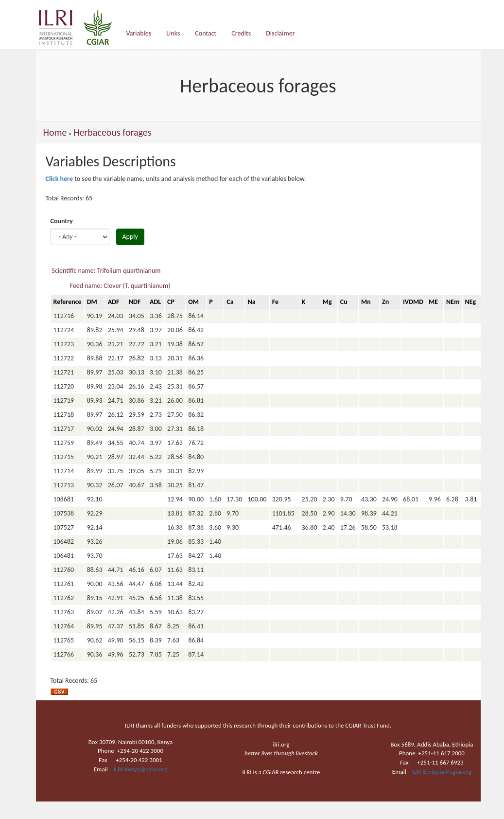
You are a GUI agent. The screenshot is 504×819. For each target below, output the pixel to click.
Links (173, 33)
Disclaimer (280, 33)
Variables (139, 33)
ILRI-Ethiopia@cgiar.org (442, 772)
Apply (130, 237)
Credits (241, 33)
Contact (206, 33)
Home (55, 132)
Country (62, 221)
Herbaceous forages (113, 132)
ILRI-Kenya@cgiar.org (140, 769)
